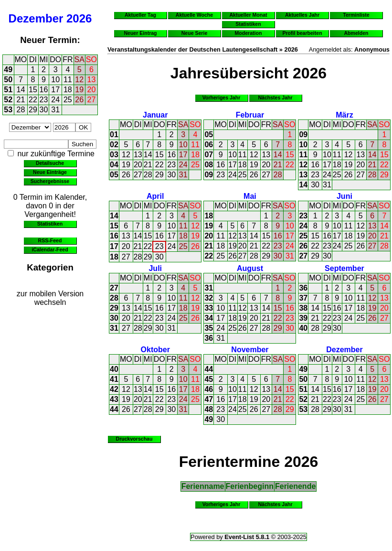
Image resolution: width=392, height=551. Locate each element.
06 (209, 145)
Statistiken (50, 224)
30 (44, 110)
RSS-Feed (50, 240)
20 (92, 90)
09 (209, 175)
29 (33, 110)
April (155, 196)
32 (209, 298)
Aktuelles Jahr (302, 15)
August (250, 268)
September (344, 268)
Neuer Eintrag (140, 33)
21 (21, 100)
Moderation (249, 33)
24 (55, 100)
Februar (250, 115)
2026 (79, 18)
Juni (344, 196)
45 (209, 379)
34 (209, 318)
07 (209, 155)
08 (209, 165)
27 (92, 100)
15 (33, 90)
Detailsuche (50, 163)
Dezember (36, 18)
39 (303, 318)
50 (8, 80)
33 (209, 308)
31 (55, 110)
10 (55, 80)
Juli (155, 268)
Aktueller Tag (140, 15)
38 (303, 308)
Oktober (155, 350)
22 (33, 100)
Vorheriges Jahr (222, 97)
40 (303, 328)
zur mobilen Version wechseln (50, 298)
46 (209, 389)
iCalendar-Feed (50, 249)
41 (114, 379)
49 (8, 70)
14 (21, 90)
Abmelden (356, 33)
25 (68, 100)
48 (209, 409)
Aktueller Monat (248, 15)
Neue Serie (195, 33)
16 (44, 90)
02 (114, 145)
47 (209, 399)
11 (68, 80)
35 (209, 328)
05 (114, 175)
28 (21, 110)
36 (209, 338)
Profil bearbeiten (302, 33)
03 (114, 155)
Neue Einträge (50, 172)
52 (8, 100)
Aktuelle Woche (194, 15)
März (344, 115)
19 (79, 90)
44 (114, 409)
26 (79, 100)
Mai (250, 196)
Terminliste (356, 15)
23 (44, 100)
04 (114, 165)
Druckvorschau (134, 439)
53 (8, 110)
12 (79, 80)
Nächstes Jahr (275, 97)
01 (114, 135)
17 (55, 90)
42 (114, 389)
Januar (155, 115)
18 (68, 90)
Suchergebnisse (50, 181)
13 (92, 80)
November (250, 350)
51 (8, 90)
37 (303, 298)
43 (114, 399)
